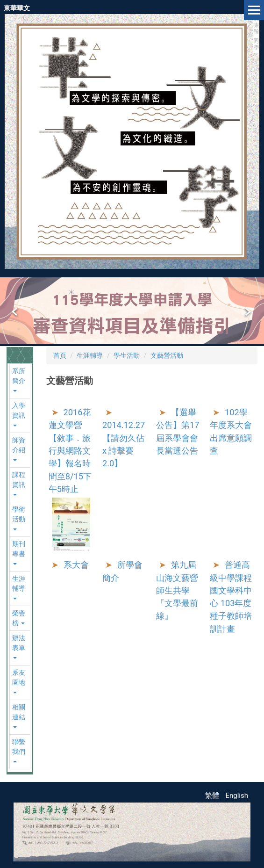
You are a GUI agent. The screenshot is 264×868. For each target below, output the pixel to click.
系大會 (76, 565)
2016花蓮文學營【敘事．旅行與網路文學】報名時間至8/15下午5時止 (70, 451)
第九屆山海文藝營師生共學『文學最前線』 (177, 590)
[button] (15, 312)
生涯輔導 (90, 355)
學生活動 (127, 355)
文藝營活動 (167, 355)
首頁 (60, 355)
